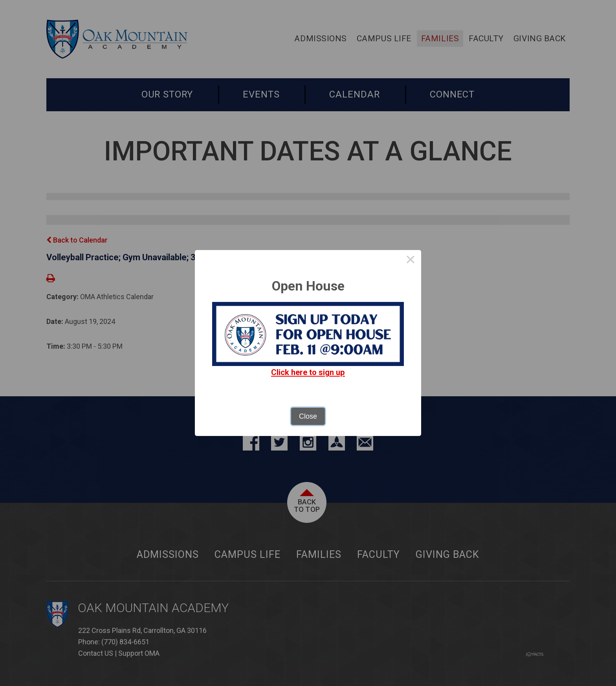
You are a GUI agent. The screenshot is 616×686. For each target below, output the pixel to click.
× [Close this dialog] (410, 261)
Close (308, 416)
